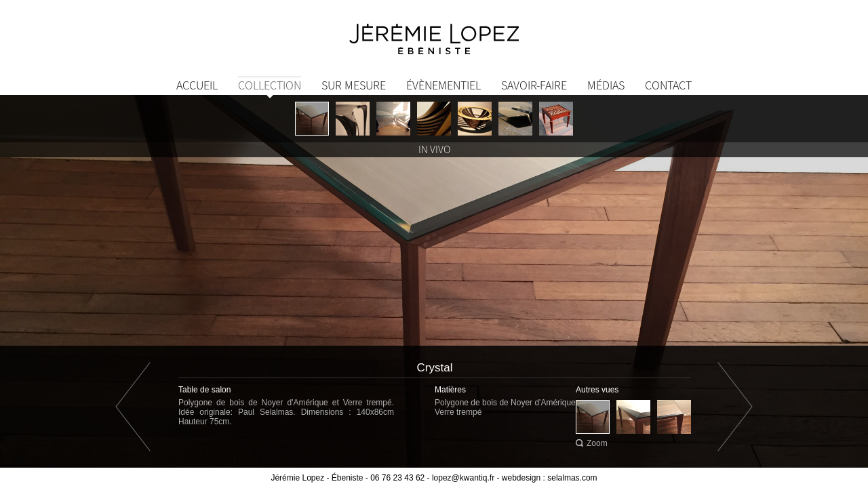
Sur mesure (354, 85)
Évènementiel (443, 85)
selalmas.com (572, 478)
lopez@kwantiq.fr (463, 478)
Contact (668, 85)
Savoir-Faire (534, 85)
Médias (606, 85)
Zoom (597, 443)
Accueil (197, 85)
